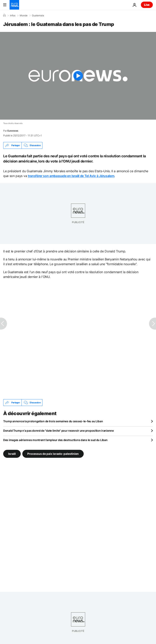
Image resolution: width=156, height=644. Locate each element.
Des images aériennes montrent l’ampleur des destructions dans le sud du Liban (55, 440)
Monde (24, 16)
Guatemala (38, 16)
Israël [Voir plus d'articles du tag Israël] (12, 454)
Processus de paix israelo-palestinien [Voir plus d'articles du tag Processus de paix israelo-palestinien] (53, 454)
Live (147, 5)
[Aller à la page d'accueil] (14, 5)
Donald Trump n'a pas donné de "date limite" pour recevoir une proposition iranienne (58, 431)
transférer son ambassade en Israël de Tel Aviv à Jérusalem (71, 176)
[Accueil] (4, 15)
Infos (13, 16)
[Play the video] (78, 76)
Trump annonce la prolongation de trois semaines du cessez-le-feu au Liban (53, 421)
